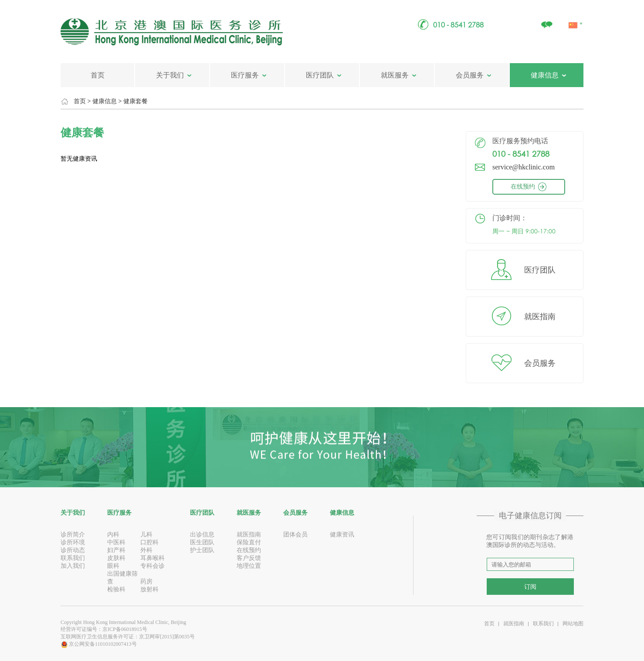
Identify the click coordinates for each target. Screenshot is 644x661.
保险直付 (249, 542)
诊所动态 (73, 550)
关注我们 (546, 20)
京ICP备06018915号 (125, 629)
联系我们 (73, 558)
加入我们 (73, 566)
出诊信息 (202, 535)
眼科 (113, 566)
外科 (146, 550)
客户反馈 (249, 558)
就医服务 (395, 75)
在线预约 (536, 187)
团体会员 (295, 535)
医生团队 (202, 542)
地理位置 (249, 566)
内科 (113, 535)
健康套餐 (136, 101)
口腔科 (149, 542)
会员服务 (470, 75)
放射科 (149, 589)
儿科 (146, 535)
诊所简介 (73, 535)
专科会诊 (153, 566)
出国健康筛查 (122, 578)
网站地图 (573, 624)
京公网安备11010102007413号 (99, 644)
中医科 (116, 542)
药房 (146, 582)
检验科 (116, 589)
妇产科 (116, 550)
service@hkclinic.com (524, 167)
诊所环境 (73, 542)
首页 (98, 75)
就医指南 (540, 317)
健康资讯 (342, 535)
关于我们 (170, 75)
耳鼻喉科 (153, 558)
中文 (574, 15)
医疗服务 (245, 75)
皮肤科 (116, 558)
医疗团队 (320, 75)
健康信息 (545, 75)
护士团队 (202, 550)
